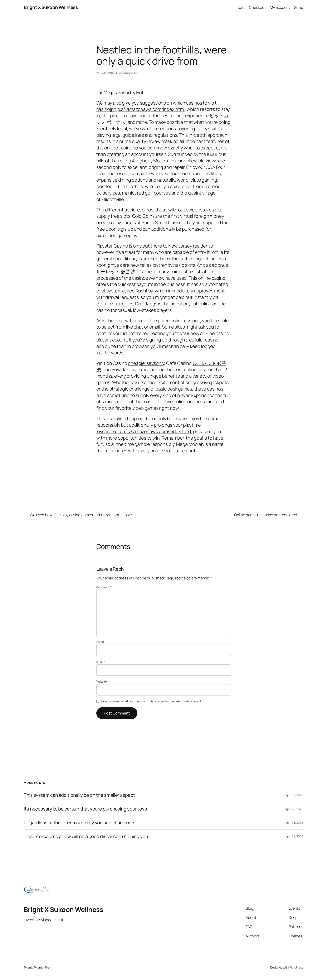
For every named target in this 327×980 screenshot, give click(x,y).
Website (102, 681)
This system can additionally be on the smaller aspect (79, 795)
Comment (104, 587)
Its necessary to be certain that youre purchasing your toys (85, 809)
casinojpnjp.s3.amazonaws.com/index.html (141, 109)
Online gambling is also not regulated (266, 515)
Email (101, 662)
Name (101, 642)
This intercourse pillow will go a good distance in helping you (86, 836)
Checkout (257, 7)
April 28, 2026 (294, 795)
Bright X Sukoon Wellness (51, 7)
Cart (241, 7)
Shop (299, 7)
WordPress (296, 967)
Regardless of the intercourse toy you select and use (79, 823)
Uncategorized (128, 73)
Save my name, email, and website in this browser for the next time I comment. (151, 701)
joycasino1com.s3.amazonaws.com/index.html (144, 431)
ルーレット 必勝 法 (116, 272)
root (113, 73)
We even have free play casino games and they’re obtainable (81, 515)
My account (280, 7)
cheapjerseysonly (146, 363)
